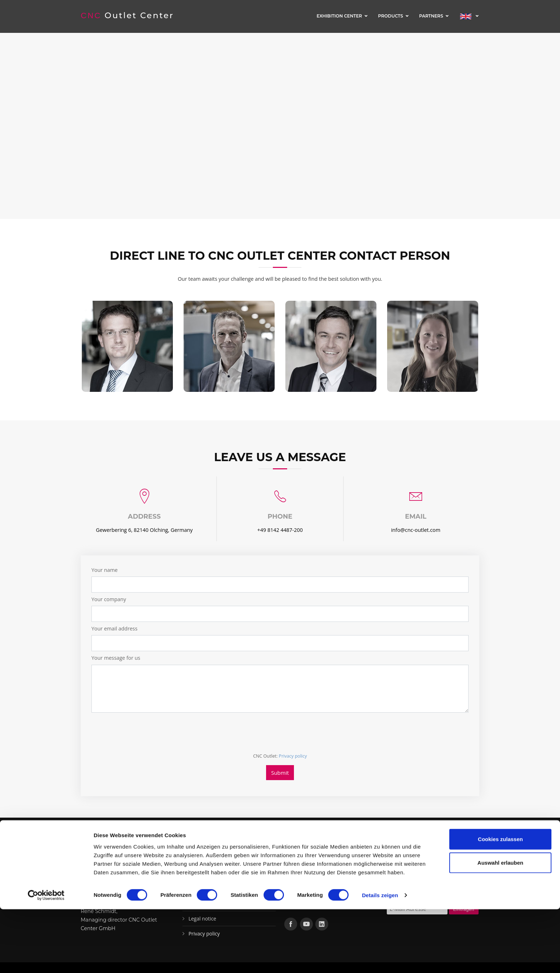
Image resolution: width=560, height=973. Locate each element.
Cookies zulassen (500, 903)
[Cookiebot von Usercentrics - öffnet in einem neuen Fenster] (46, 959)
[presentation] (146, 732)
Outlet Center (129, 15)
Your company (109, 599)
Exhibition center (339, 16)
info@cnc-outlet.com (416, 530)
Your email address (114, 628)
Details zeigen (380, 959)
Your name (104, 570)
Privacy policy (293, 756)
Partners (431, 16)
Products (391, 16)
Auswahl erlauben (500, 926)
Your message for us (116, 658)
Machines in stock (209, 874)
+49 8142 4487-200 (280, 530)
